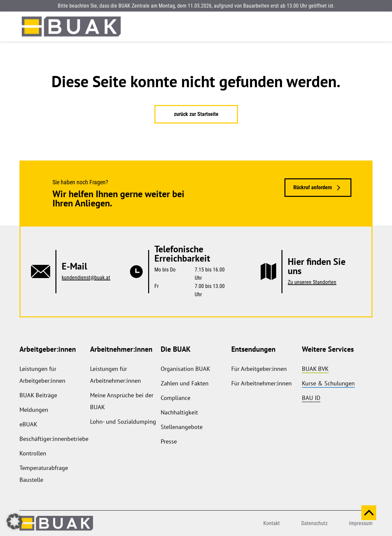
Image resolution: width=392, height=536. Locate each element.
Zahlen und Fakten (185, 383)
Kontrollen (33, 453)
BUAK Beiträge (38, 395)
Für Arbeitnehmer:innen (261, 383)
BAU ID (311, 398)
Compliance (176, 398)
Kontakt (272, 523)
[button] (15, 521)
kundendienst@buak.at (86, 278)
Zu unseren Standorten (312, 282)
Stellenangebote (182, 427)
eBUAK (28, 424)
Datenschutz (314, 523)
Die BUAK (176, 349)
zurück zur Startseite (196, 114)
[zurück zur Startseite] (71, 27)
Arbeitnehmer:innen (121, 349)
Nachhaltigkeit (179, 412)
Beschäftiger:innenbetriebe (54, 439)
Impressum (361, 523)
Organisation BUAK (185, 369)
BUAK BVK (315, 369)
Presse (169, 441)
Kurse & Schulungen (328, 383)
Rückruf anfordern (313, 187)
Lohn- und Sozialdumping (123, 422)
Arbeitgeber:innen (48, 349)
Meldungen (34, 410)
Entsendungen (253, 349)
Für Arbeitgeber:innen (259, 369)
